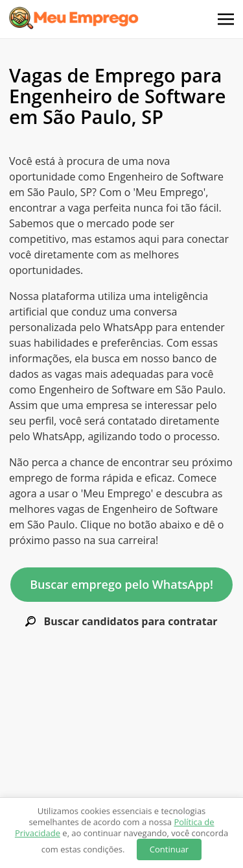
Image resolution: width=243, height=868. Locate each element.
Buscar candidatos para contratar (121, 622)
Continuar (169, 849)
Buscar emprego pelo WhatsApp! (121, 584)
